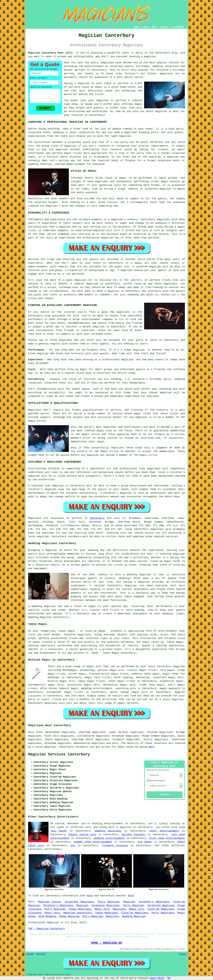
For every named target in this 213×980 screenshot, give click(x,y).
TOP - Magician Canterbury (46, 929)
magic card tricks (98, 677)
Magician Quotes (49, 902)
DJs (73, 846)
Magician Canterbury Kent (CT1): (51, 53)
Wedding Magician (134, 916)
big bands (145, 842)
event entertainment (164, 831)
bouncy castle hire (82, 835)
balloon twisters (134, 835)
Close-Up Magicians (161, 909)
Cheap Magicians (80, 909)
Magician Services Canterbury (59, 754)
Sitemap (30, 954)
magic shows (126, 747)
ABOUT (154, 27)
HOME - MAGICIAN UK (106, 943)
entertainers (53, 849)
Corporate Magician (161, 905)
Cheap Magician (69, 916)
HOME (137, 27)
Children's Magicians (154, 902)
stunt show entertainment (167, 838)
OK (169, 978)
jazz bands (59, 831)
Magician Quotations (78, 913)
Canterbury (97, 518)
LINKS (145, 27)
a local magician (171, 699)
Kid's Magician (55, 909)
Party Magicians (163, 913)
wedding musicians (108, 831)
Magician (129, 902)
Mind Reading (47, 916)
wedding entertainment (97, 688)
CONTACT (165, 27)
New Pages (41, 954)
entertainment (114, 824)
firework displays (115, 846)
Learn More (157, 978)
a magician (124, 827)
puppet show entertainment (93, 842)
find (39, 732)
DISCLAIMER (178, 27)
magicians (157, 529)
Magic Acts (102, 909)
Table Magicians (106, 913)
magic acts (94, 666)
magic (163, 688)
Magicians (35, 518)
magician (43, 536)
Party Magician (108, 902)
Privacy (183, 954)
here (151, 747)
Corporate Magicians (79, 902)
